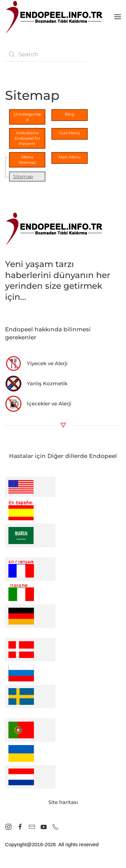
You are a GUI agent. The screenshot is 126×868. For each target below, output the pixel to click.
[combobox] (45, 54)
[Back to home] (55, 17)
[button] (118, 17)
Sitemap (23, 177)
